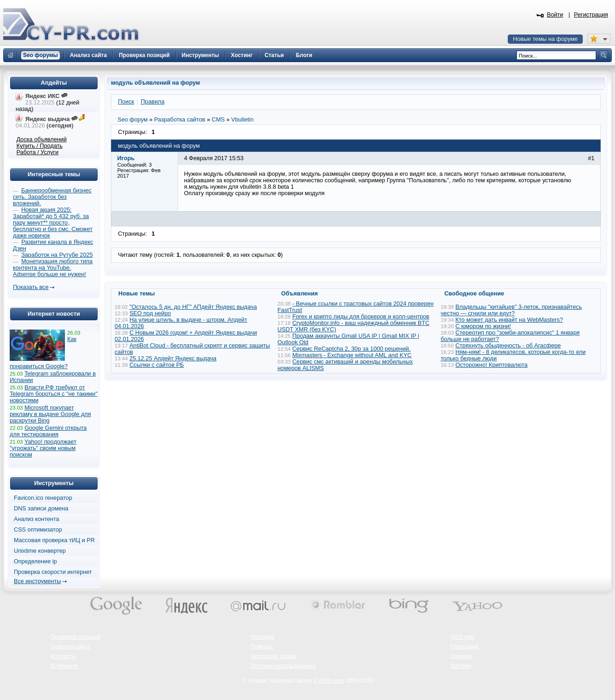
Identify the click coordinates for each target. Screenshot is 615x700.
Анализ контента (37, 519)
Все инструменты (37, 581)
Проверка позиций (75, 637)
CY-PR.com (329, 681)
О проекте (64, 666)
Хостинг (461, 666)
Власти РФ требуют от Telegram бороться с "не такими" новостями (54, 394)
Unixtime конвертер (40, 551)
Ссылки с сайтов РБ (157, 365)
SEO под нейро (150, 313)
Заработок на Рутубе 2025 (57, 255)
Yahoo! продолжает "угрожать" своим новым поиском (43, 448)
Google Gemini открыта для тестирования (48, 431)
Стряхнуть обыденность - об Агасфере (508, 346)
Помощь (262, 647)
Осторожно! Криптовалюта (491, 365)
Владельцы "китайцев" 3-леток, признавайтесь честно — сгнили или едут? (511, 310)
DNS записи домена (41, 509)
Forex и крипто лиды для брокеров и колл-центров (361, 317)
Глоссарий (464, 647)
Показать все (31, 287)
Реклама (262, 637)
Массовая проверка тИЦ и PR (54, 540)
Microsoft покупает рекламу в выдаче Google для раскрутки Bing (50, 414)
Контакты (63, 656)
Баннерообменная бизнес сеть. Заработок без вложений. (52, 197)
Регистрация (591, 15)
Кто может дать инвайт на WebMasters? (509, 320)
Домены (461, 656)
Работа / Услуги (38, 152)
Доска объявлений (42, 139)
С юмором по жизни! (483, 326)
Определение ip (35, 561)
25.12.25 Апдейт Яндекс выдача (173, 359)
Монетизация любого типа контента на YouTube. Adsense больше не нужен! (53, 268)
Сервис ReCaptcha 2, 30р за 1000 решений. (351, 349)
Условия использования (283, 666)
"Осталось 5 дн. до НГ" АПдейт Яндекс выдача (193, 307)
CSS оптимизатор (38, 530)
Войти (555, 15)
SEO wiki (462, 637)
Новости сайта (70, 647)
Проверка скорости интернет (53, 572)
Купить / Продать (40, 146)
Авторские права (273, 656)
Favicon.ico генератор (43, 498)
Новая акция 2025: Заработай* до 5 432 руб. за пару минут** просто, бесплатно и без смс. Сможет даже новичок (53, 223)
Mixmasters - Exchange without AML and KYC (352, 355)
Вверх (560, 668)
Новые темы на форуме (545, 39)
